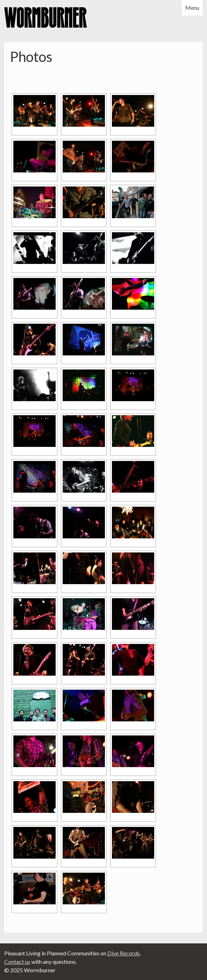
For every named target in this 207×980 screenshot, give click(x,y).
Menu (192, 8)
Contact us (17, 962)
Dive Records (124, 953)
